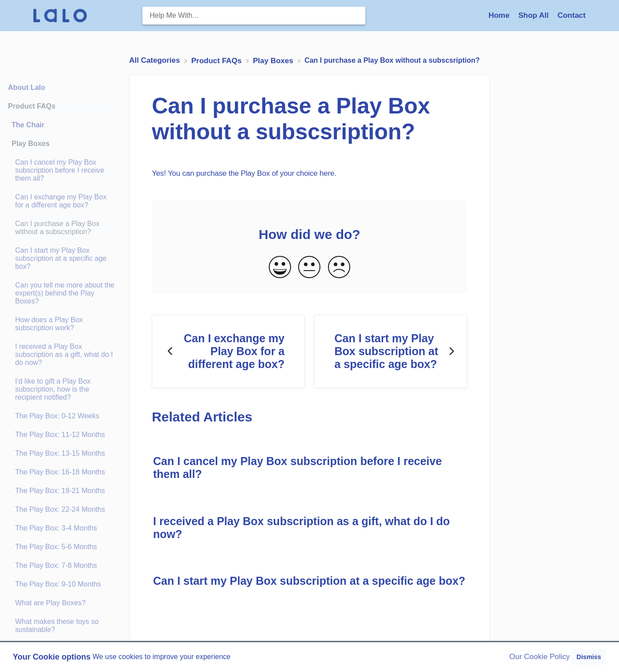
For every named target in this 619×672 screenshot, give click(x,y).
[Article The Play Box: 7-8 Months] (62, 566)
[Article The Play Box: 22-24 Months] (62, 510)
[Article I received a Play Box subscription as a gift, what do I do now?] (62, 355)
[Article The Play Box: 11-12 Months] (62, 435)
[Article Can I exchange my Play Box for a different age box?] (62, 201)
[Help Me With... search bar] (254, 16)
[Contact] (572, 15)
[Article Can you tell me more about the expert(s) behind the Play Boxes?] (62, 293)
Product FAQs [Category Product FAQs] (32, 106)
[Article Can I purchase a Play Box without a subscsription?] (62, 228)
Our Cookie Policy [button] (540, 657)
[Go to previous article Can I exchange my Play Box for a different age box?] (228, 352)
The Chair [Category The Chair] (28, 125)
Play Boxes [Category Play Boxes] (30, 144)
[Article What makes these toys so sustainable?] (62, 626)
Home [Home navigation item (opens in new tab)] (500, 15)
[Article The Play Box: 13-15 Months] (62, 453)
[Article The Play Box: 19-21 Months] (62, 491)
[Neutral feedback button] (309, 268)
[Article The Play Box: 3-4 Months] (62, 528)
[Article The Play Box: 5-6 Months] (62, 547)
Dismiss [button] (589, 657)
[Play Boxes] (274, 60)
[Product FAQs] (218, 60)
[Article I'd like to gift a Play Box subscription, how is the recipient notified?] (62, 389)
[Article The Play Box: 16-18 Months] (62, 472)
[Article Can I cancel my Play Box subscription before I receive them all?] (62, 170)
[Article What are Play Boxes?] (62, 603)
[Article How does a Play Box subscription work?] (62, 324)
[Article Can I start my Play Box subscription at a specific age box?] (62, 259)
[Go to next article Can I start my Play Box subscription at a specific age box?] (390, 352)
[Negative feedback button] (339, 268)
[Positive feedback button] (280, 268)
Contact (572, 15)
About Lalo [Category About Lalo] (27, 87)
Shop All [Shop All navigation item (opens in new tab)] (535, 15)
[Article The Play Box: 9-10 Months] (62, 584)
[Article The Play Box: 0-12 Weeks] (62, 416)
